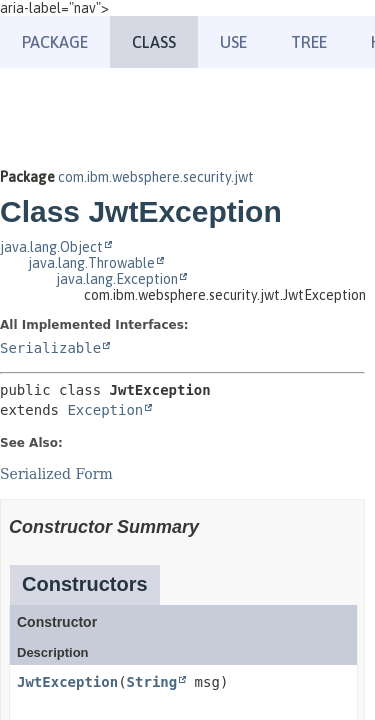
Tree (309, 42)
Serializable (50, 348)
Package (55, 42)
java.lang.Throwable (91, 263)
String (152, 682)
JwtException (67, 682)
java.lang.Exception (117, 279)
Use (233, 42)
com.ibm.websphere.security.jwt (156, 177)
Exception (105, 410)
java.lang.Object (51, 247)
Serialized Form (56, 474)
